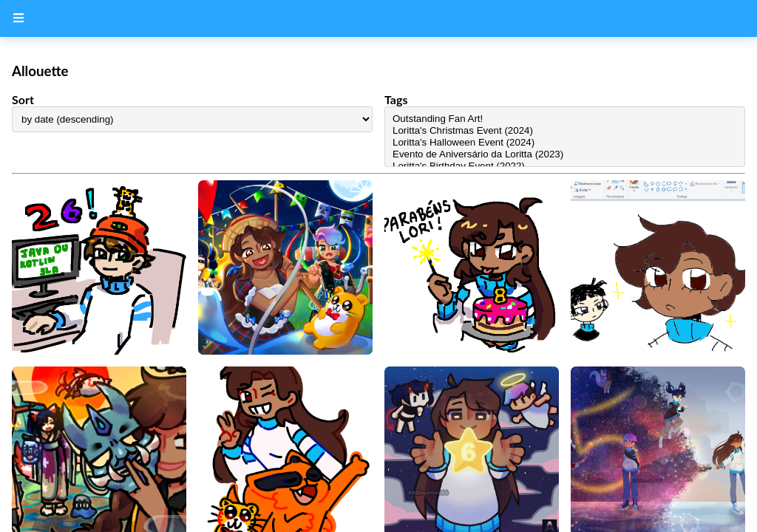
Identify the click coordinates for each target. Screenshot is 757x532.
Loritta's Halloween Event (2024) (565, 143)
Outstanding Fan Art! (565, 119)
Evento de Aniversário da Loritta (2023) (565, 154)
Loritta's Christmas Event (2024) (565, 131)
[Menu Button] (18, 18)
